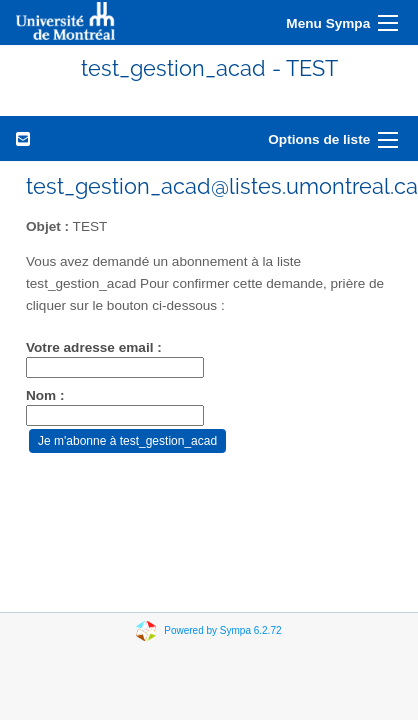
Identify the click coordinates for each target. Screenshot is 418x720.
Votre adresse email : (94, 347)
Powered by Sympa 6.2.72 (222, 630)
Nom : (45, 395)
